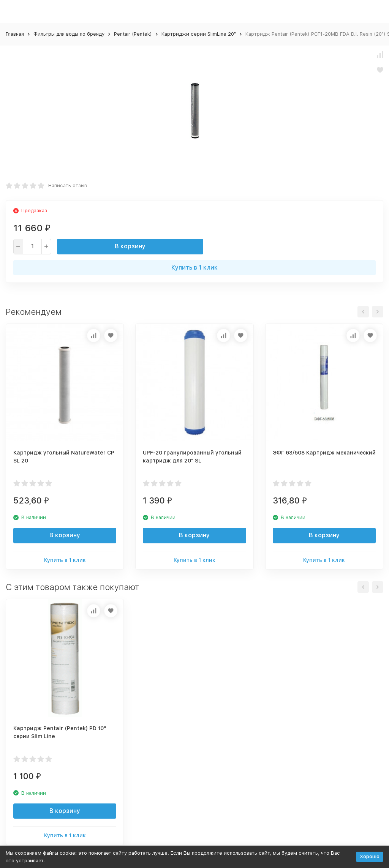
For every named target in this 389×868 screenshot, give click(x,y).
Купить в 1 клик (194, 268)
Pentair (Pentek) (133, 34)
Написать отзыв (68, 185)
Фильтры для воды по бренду (69, 34)
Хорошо (370, 856)
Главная (15, 34)
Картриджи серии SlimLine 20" (199, 34)
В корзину (130, 246)
